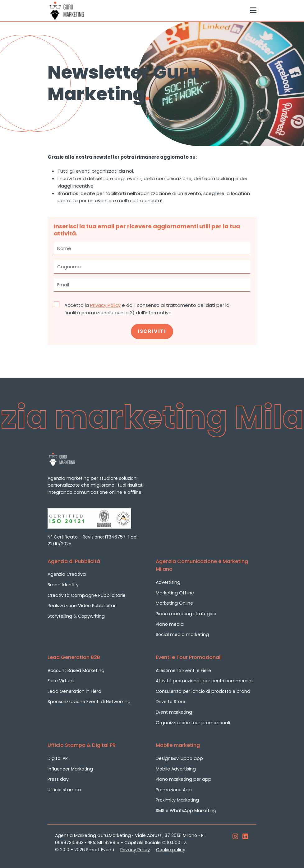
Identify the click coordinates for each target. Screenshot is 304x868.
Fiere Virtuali (61, 681)
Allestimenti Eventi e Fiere (183, 670)
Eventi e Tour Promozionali (189, 657)
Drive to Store (170, 702)
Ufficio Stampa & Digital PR (82, 745)
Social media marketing (182, 634)
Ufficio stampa (64, 790)
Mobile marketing (178, 745)
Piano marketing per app (184, 779)
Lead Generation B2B (74, 657)
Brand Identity (63, 585)
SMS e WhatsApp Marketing (186, 811)
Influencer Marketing (70, 769)
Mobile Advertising (176, 769)
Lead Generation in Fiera (74, 691)
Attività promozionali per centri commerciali (205, 681)
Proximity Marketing (177, 800)
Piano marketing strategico (186, 614)
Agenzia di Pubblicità (74, 561)
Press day (58, 779)
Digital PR (58, 758)
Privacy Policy (105, 305)
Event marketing (174, 712)
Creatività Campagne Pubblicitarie (87, 595)
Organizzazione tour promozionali (193, 723)
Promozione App (174, 790)
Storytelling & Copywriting (76, 616)
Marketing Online (174, 603)
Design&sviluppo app (179, 758)
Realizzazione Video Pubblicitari (82, 606)
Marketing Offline (175, 593)
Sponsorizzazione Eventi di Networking (89, 702)
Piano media (170, 624)
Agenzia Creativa (67, 574)
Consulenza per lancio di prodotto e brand (203, 691)
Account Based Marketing (76, 670)
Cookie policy (171, 850)
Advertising (168, 582)
